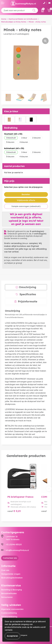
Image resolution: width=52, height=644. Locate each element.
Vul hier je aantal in (13, 172)
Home (4, 19)
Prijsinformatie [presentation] (28, 301)
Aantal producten (14, 166)
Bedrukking (11, 128)
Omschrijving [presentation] (28, 287)
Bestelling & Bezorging (12, 590)
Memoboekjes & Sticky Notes (14, 22)
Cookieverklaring (9, 613)
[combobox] (20, 10)
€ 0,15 (14, 511)
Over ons (5, 570)
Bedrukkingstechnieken (12, 578)
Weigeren (24, 635)
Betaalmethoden (9, 593)
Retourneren (7, 597)
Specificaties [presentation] (28, 294)
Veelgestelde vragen (11, 574)
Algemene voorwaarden (12, 609)
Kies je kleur (11, 111)
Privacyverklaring (9, 617)
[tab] (26, 287)
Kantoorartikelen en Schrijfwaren (23, 19)
